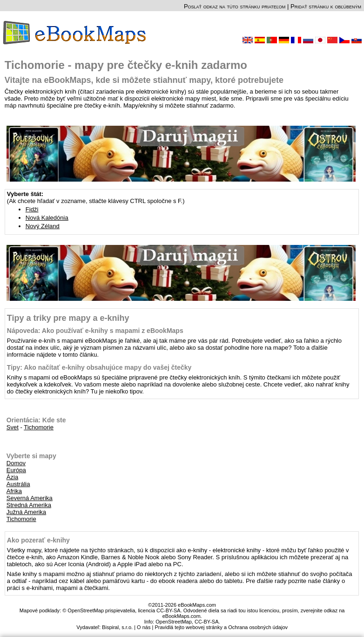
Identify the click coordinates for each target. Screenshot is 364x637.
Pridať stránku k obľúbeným (326, 6)
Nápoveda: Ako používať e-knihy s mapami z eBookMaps (95, 331)
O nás (144, 627)
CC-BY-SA (207, 622)
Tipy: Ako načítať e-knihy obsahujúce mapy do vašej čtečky (99, 367)
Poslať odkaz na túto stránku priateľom (235, 6)
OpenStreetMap (174, 622)
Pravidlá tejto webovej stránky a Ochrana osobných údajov (221, 627)
